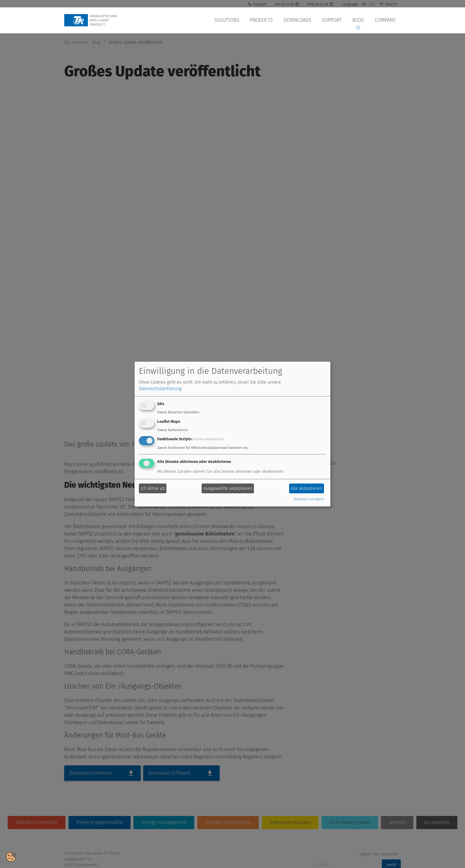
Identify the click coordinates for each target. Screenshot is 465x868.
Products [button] (265, 20)
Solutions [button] (231, 20)
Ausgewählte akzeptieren (228, 488)
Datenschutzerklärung (160, 389)
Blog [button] (359, 20)
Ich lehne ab (153, 488)
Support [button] (334, 20)
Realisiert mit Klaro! (309, 500)
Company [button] (385, 20)
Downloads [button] (300, 20)
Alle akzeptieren (306, 488)
